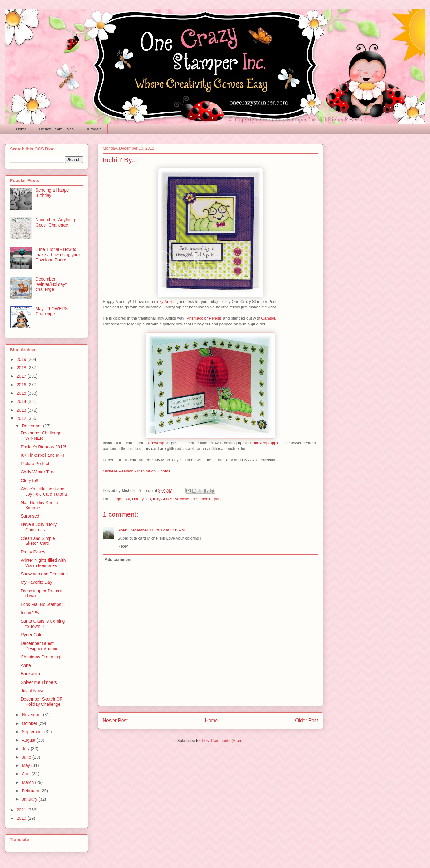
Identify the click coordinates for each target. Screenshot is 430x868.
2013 (22, 410)
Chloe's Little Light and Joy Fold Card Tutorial (44, 491)
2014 (22, 401)
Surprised (30, 516)
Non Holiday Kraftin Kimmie (39, 505)
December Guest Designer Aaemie (40, 646)
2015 (22, 393)
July (26, 749)
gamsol (123, 499)
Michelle (182, 499)
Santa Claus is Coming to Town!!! (43, 624)
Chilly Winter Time (38, 472)
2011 (22, 810)
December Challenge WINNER (41, 436)
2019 (22, 359)
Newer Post (115, 720)
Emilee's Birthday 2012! (43, 447)
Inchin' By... (32, 613)
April (27, 774)
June (27, 757)
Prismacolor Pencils (205, 318)
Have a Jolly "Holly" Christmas (39, 527)
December (32, 426)
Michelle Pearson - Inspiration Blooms (136, 471)
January (30, 799)
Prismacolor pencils (209, 499)
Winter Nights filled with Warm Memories (43, 563)
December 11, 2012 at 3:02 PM (157, 530)
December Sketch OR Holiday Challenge (42, 702)
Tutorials (94, 129)
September (33, 732)
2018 (22, 368)
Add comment (118, 559)
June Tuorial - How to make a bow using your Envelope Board (58, 255)
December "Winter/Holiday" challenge (51, 284)
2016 (22, 385)
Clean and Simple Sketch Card (38, 541)
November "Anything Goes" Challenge (55, 222)
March (28, 782)
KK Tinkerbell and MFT (43, 455)
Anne (26, 665)
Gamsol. (269, 318)
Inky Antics (166, 301)
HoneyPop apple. (265, 443)
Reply (123, 546)
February (31, 791)
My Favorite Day (37, 582)
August (29, 740)
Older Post (307, 720)
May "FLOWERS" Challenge (53, 311)
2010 (22, 818)
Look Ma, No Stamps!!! (43, 604)
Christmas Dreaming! (41, 657)
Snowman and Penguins (44, 574)
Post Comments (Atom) (223, 741)
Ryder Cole (32, 635)
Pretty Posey (33, 552)
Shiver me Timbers (39, 682)
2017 (22, 376)
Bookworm (31, 674)
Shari (123, 530)
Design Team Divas (56, 129)
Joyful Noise (32, 691)
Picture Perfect (35, 464)
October (30, 723)
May (26, 765)
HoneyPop (155, 443)
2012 (22, 418)
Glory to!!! (30, 481)
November (32, 715)
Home (21, 129)
